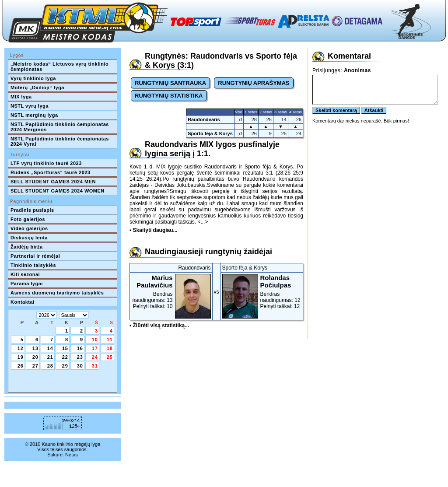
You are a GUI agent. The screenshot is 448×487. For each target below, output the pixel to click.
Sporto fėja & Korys (210, 133)
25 (110, 357)
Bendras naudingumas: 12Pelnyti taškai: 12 (262, 292)
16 (80, 348)
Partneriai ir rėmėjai (35, 256)
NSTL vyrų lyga (30, 106)
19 (21, 357)
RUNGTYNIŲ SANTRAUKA (170, 83)
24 (95, 357)
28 (50, 366)
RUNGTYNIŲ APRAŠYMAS (254, 83)
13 (35, 348)
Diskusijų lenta (29, 238)
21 (50, 357)
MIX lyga (21, 97)
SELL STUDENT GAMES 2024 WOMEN (58, 191)
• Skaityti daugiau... (154, 230)
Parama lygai (27, 284)
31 (95, 366)
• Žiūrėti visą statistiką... (159, 326)
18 (110, 348)
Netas (72, 455)
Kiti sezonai (25, 274)
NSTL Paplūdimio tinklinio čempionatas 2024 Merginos (60, 127)
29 (65, 366)
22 (65, 357)
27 (35, 366)
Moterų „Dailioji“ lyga (37, 88)
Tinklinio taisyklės (33, 265)
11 (110, 340)
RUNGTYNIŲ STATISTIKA (169, 96)
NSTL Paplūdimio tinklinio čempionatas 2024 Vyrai (60, 141)
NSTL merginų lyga (34, 115)
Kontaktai (23, 302)
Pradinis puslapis (32, 210)
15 (65, 348)
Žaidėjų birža (27, 247)
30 (80, 366)
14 (50, 348)
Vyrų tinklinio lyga (33, 78)
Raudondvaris (204, 119)
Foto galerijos (28, 219)
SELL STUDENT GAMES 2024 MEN (53, 182)
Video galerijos (29, 228)
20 (35, 357)
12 (21, 348)
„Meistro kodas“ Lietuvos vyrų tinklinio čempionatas (60, 67)
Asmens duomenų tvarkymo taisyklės (57, 293)
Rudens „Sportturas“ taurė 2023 (51, 172)
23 (80, 357)
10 (95, 340)
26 (21, 366)
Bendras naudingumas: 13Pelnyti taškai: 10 (171, 292)
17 (95, 348)
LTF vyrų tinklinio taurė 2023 (46, 163)
